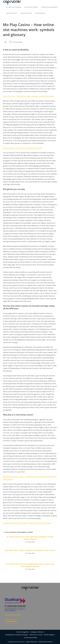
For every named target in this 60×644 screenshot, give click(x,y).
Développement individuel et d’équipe (17, 635)
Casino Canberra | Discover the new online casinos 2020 (22, 148)
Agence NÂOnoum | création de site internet (39, 642)
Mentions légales (49, 635)
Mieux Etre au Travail (36, 635)
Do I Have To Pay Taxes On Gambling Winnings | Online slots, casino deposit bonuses (30, 565)
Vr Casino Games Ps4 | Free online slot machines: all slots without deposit (30, 538)
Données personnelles (31, 638)
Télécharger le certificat (13, 615)
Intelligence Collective (37, 632)
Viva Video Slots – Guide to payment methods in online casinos (30, 550)
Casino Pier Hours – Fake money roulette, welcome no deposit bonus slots (28, 96)
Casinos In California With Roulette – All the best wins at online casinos (27, 523)
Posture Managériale (22, 632)
